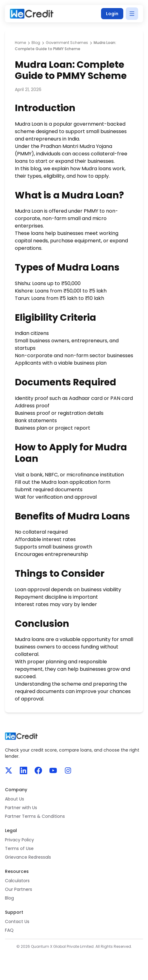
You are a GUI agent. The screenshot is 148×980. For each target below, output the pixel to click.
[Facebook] (38, 770)
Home (20, 43)
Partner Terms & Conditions (35, 816)
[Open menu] (132, 14)
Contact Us (17, 921)
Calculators (17, 881)
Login (112, 14)
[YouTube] (53, 770)
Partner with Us (21, 808)
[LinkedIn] (23, 770)
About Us (15, 799)
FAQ (9, 930)
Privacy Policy (19, 840)
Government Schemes (67, 43)
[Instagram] (68, 770)
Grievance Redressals (28, 857)
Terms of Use (19, 848)
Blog (36, 43)
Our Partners (19, 889)
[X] (9, 770)
